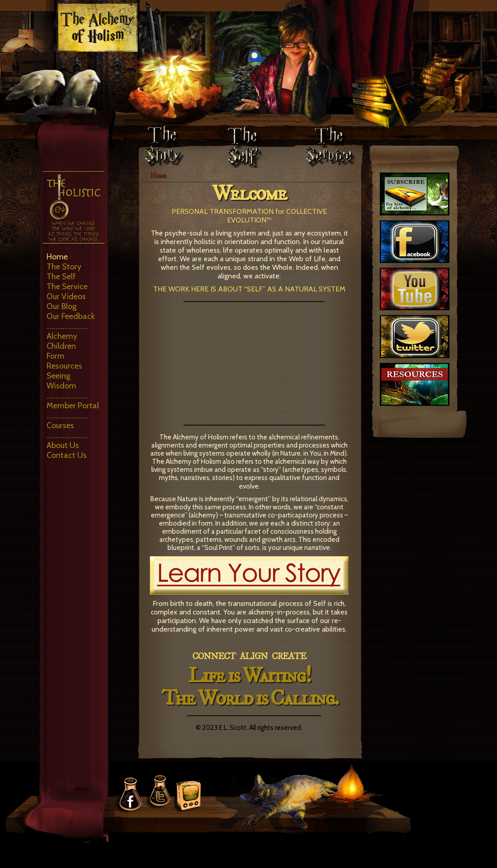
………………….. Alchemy (67, 331)
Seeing (58, 376)
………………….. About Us (67, 440)
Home (57, 257)
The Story (64, 267)
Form (56, 356)
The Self (61, 277)
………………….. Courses (67, 420)
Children (61, 346)
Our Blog (62, 306)
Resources (64, 366)
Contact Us (67, 455)
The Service (67, 286)
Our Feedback (71, 316)
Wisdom (61, 386)
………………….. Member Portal (73, 401)
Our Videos (66, 296)
